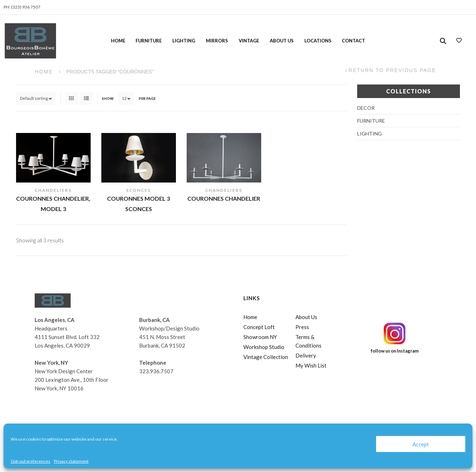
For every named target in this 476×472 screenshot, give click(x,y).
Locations (318, 41)
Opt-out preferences (31, 461)
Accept (421, 444)
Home (118, 41)
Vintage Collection (266, 357)
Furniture (149, 41)
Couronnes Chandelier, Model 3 (53, 204)
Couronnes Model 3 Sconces (138, 204)
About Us (282, 41)
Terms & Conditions (308, 341)
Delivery (306, 355)
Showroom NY (260, 337)
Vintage (249, 41)
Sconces (138, 190)
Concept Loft (259, 327)
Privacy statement (71, 461)
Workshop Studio (264, 347)
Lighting (184, 41)
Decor (366, 108)
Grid (71, 98)
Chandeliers (53, 190)
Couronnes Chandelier (224, 198)
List (86, 98)
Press (302, 327)
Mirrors (217, 41)
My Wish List (311, 365)
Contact (353, 41)
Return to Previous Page (392, 70)
